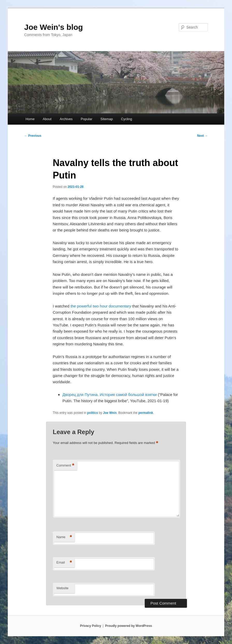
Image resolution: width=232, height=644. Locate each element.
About (47, 119)
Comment (65, 466)
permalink (146, 413)
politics (93, 413)
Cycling (126, 119)
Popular (87, 119)
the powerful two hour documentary (101, 306)
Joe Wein (110, 413)
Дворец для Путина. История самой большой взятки (110, 395)
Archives (66, 119)
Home (30, 119)
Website (63, 588)
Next (202, 136)
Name (64, 537)
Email (64, 563)
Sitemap (107, 119)
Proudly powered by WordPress (129, 626)
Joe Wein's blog (54, 27)
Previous (33, 136)
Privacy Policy (90, 626)
